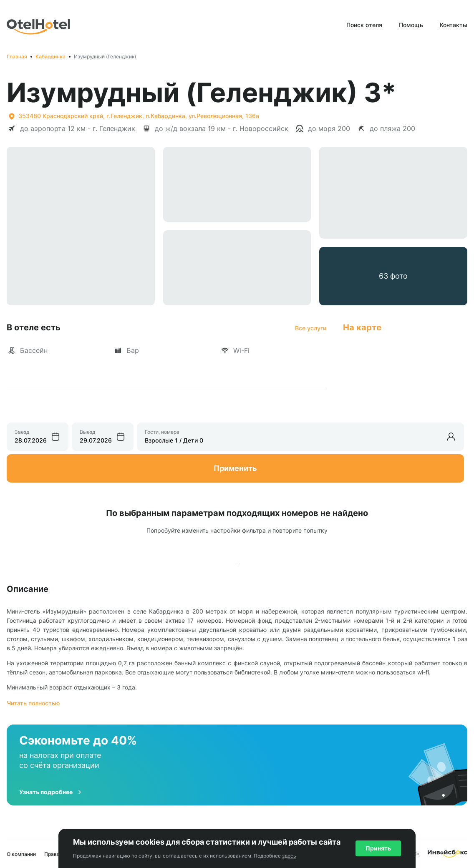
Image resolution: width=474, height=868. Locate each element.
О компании (21, 854)
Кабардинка (50, 57)
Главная (17, 57)
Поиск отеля (364, 25)
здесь (289, 856)
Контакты (454, 25)
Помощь (411, 25)
